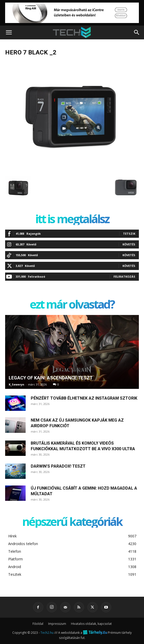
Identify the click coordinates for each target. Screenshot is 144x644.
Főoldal (38, 624)
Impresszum (57, 624)
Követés (129, 244)
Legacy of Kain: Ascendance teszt (51, 378)
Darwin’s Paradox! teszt (58, 466)
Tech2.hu (47, 633)
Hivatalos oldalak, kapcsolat (91, 624)
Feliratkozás (124, 276)
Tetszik (129, 234)
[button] (9, 32)
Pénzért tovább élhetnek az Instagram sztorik (84, 398)
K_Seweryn (17, 384)
